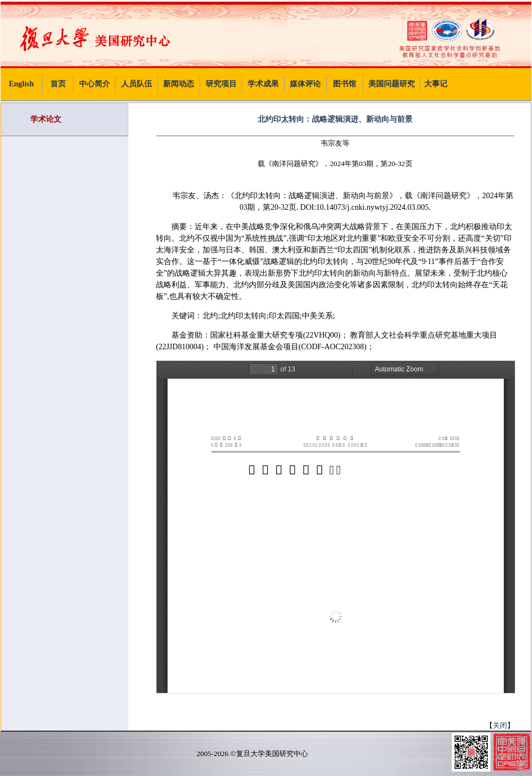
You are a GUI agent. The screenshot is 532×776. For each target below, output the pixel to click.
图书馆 (345, 84)
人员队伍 (137, 84)
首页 (58, 84)
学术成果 (263, 84)
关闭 (500, 725)
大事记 (436, 84)
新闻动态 (179, 84)
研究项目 (221, 84)
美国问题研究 (392, 84)
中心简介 (95, 84)
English (21, 84)
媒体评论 (305, 84)
